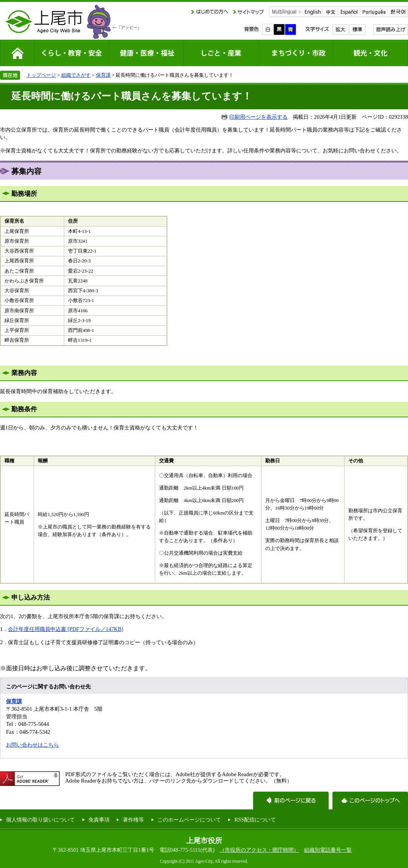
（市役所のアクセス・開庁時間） (259, 850)
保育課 (103, 75)
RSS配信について (255, 820)
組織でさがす (76, 75)
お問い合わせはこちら (32, 745)
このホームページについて (189, 820)
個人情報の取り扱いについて (40, 820)
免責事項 (99, 820)
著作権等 (133, 820)
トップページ (41, 75)
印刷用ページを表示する (258, 117)
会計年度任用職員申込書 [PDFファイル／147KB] (66, 629)
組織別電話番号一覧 (328, 850)
